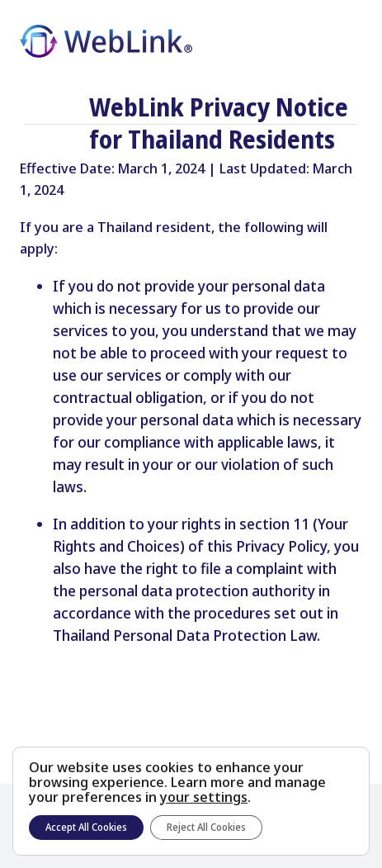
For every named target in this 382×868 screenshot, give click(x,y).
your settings (204, 797)
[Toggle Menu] (349, 42)
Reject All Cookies (206, 827)
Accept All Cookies (86, 827)
